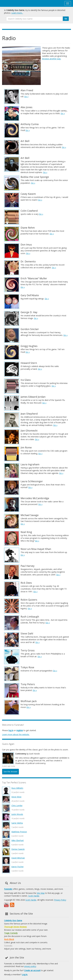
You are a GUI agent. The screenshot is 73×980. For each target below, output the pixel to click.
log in (11, 730)
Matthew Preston (19, 832)
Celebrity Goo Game (13, 920)
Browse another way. (52, 59)
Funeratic (8, 889)
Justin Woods (17, 814)
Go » (26, 96)
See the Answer (10, 772)
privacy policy (30, 966)
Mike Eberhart (18, 840)
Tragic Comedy (11, 933)
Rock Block (9, 939)
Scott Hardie (34, 896)
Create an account (32, 970)
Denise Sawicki (18, 849)
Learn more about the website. (16, 734)
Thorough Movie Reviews (15, 927)
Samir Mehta (17, 823)
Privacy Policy (60, 900)
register (20, 730)
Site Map (41, 893)
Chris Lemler (17, 806)
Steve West (16, 797)
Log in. (25, 974)
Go (66, 19)
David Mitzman (18, 858)
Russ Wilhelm (17, 788)
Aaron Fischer (17, 867)
